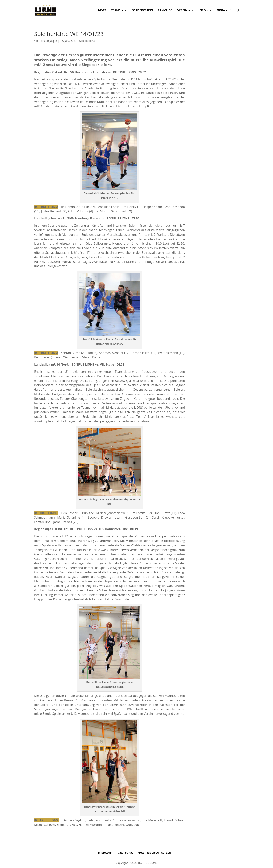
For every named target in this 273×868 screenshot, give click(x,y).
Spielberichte (87, 41)
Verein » (184, 10)
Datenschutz (125, 853)
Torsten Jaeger (48, 41)
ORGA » (222, 10)
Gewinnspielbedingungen (155, 853)
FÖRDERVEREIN (142, 10)
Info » (203, 10)
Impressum (105, 853)
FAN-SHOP (165, 10)
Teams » (117, 10)
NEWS (102, 10)
